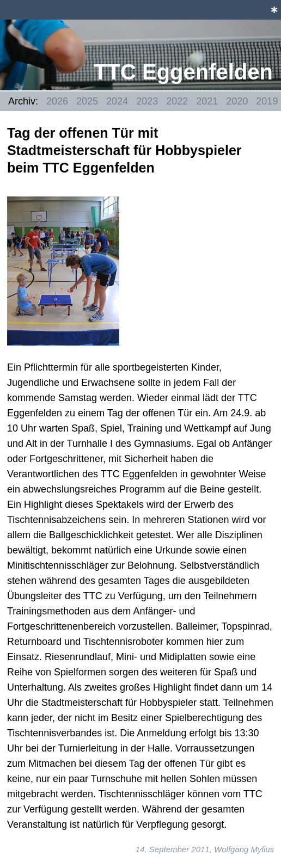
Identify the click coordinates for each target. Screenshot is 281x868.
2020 (237, 101)
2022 (177, 101)
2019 (267, 101)
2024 (117, 101)
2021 (207, 101)
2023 (147, 101)
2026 (57, 101)
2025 (87, 101)
